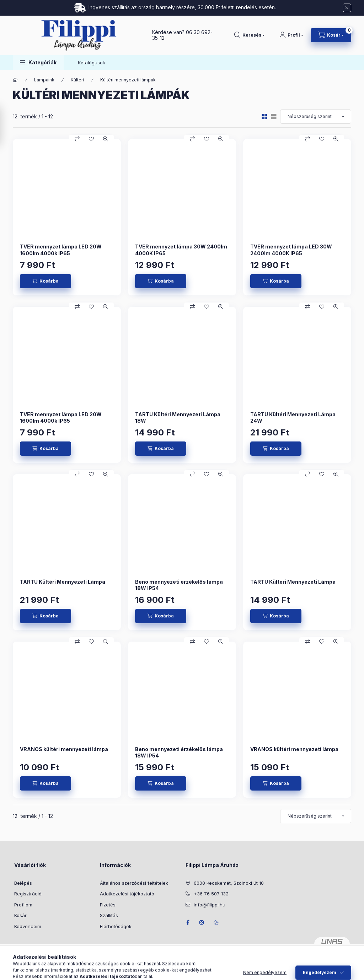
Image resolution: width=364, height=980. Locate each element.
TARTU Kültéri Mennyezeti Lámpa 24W (293, 417)
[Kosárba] (45, 281)
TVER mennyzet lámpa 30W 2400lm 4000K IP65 (181, 250)
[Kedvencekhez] (91, 139)
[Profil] (291, 35)
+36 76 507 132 (211, 894)
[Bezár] (347, 8)
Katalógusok (92, 63)
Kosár (20, 915)
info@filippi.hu (210, 905)
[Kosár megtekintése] (331, 35)
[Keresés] (249, 35)
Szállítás (109, 915)
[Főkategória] (15, 80)
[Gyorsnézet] (106, 139)
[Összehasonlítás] (77, 139)
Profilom (23, 905)
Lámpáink (44, 80)
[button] (38, 62)
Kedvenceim (28, 926)
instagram (202, 922)
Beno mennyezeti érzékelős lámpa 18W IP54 (179, 585)
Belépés (23, 883)
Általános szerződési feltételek (134, 883)
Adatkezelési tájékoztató (127, 894)
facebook (188, 922)
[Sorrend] (316, 117)
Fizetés (108, 905)
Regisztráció (28, 894)
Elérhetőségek (116, 926)
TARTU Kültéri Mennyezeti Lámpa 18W (178, 417)
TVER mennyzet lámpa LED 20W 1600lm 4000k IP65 (61, 250)
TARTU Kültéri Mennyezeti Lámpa (63, 582)
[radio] (274, 116)
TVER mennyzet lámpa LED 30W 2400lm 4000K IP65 (291, 250)
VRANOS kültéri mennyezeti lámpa (64, 749)
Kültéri (77, 80)
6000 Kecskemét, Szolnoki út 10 (229, 883)
